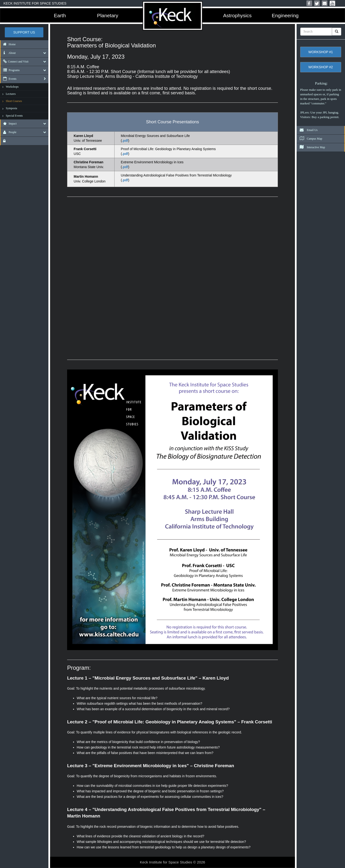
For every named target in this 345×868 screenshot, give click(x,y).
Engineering (285, 15)
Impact (9, 124)
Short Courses (14, 101)
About (8, 53)
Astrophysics (237, 15)
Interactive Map (311, 147)
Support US (24, 32)
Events (9, 79)
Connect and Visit (15, 62)
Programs (10, 70)
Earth (60, 15)
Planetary (108, 15)
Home (8, 44)
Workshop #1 (321, 52)
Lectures (11, 94)
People (9, 132)
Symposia (11, 108)
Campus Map (310, 139)
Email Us (307, 130)
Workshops (12, 87)
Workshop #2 (321, 67)
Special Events (14, 116)
